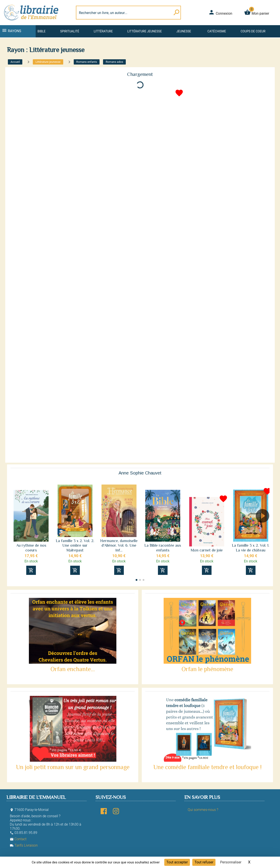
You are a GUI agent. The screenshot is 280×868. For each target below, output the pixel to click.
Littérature (103, 31)
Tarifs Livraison (24, 845)
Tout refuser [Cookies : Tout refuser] (204, 862)
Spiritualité (70, 31)
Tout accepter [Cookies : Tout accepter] (177, 862)
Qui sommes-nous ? (203, 810)
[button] (264, 528)
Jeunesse (184, 31)
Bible (41, 31)
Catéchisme (217, 31)
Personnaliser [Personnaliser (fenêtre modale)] (231, 862)
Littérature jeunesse (145, 31)
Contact (18, 839)
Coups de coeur (253, 31)
